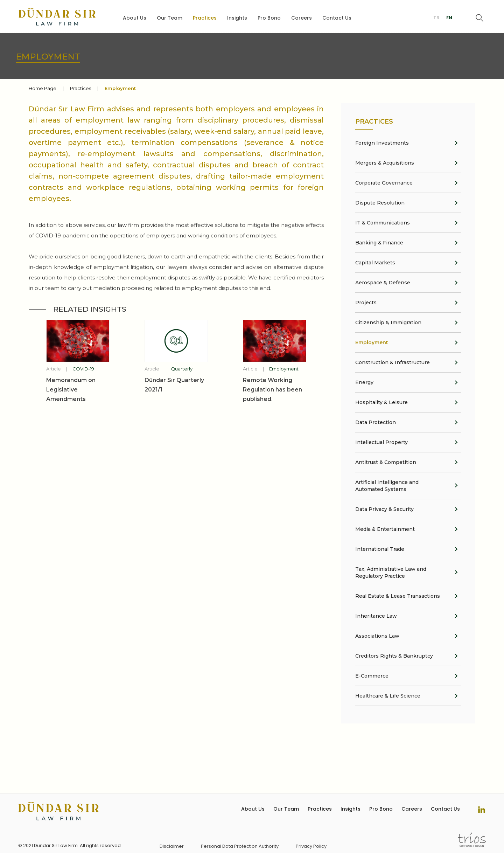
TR (436, 18)
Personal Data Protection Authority (240, 846)
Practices (205, 18)
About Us (135, 18)
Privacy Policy (311, 846)
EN (449, 18)
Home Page (43, 88)
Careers (302, 18)
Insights (237, 18)
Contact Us (337, 18)
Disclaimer (172, 846)
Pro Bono (269, 18)
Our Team (170, 18)
